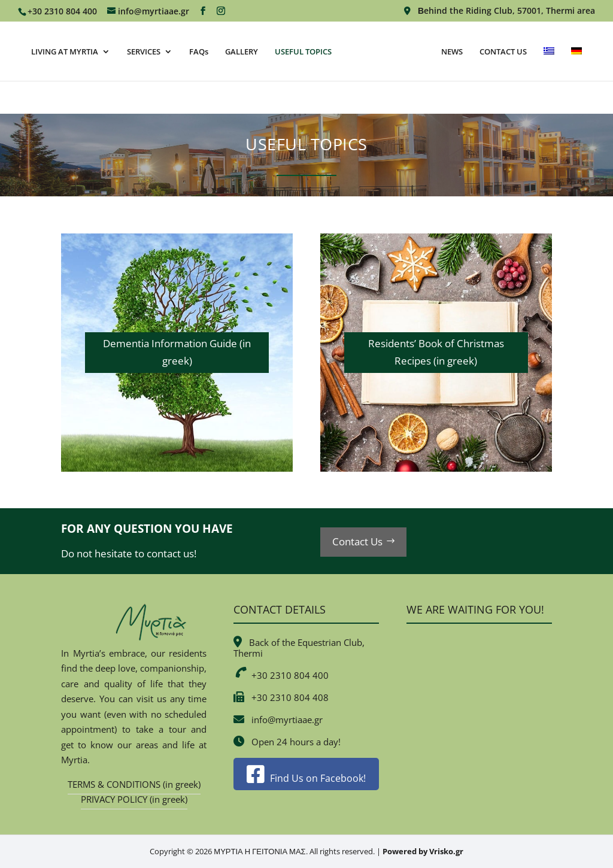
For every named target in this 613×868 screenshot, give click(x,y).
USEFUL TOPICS (301, 52)
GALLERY (240, 52)
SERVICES (142, 52)
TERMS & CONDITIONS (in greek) (134, 784)
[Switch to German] (306, 97)
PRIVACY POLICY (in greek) (134, 799)
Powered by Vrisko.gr (423, 851)
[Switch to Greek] (564, 63)
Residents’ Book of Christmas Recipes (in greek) (436, 352)
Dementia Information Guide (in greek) (177, 352)
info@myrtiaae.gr (287, 720)
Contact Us (357, 541)
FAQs (197, 52)
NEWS (467, 52)
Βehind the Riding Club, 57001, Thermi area (500, 11)
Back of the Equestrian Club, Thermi (299, 648)
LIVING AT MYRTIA (63, 52)
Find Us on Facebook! (306, 778)
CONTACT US (518, 52)
